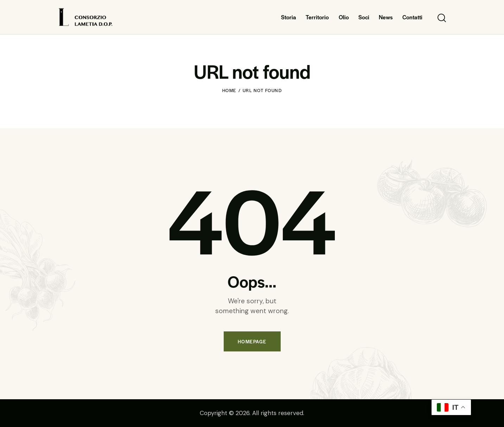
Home (229, 90)
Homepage (252, 341)
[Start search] (441, 18)
